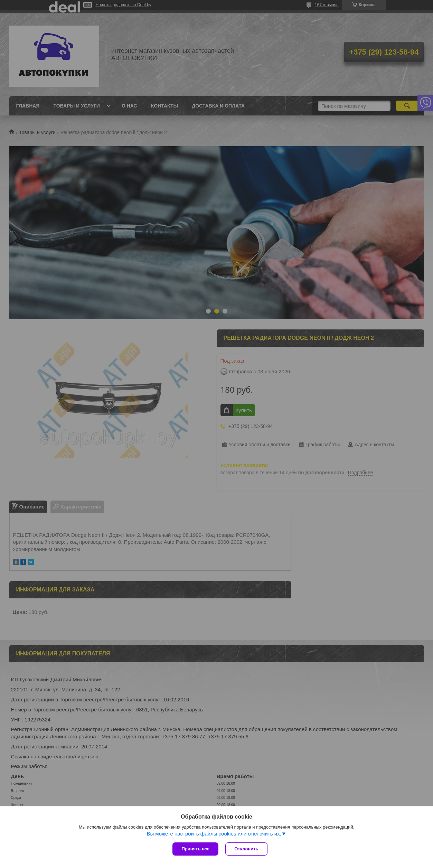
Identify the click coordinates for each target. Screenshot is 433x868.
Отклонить (246, 849)
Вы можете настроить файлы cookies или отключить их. (214, 834)
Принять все (195, 849)
